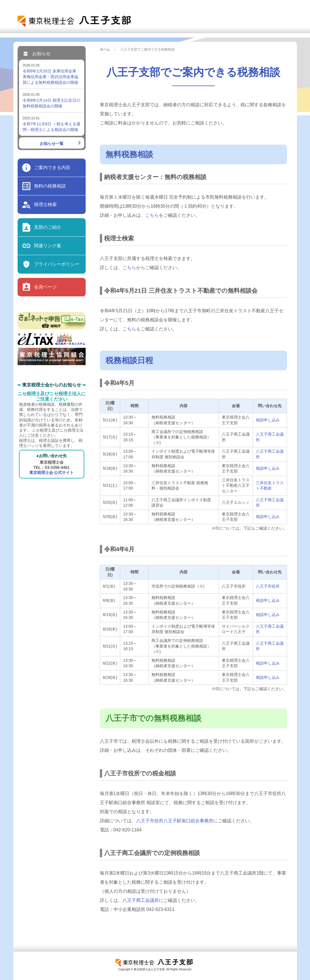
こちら (152, 215)
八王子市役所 (268, 586)
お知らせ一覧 (52, 143)
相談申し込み (268, 420)
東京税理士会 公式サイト (52, 473)
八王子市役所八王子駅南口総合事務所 (175, 821)
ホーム (105, 49)
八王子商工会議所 (141, 900)
